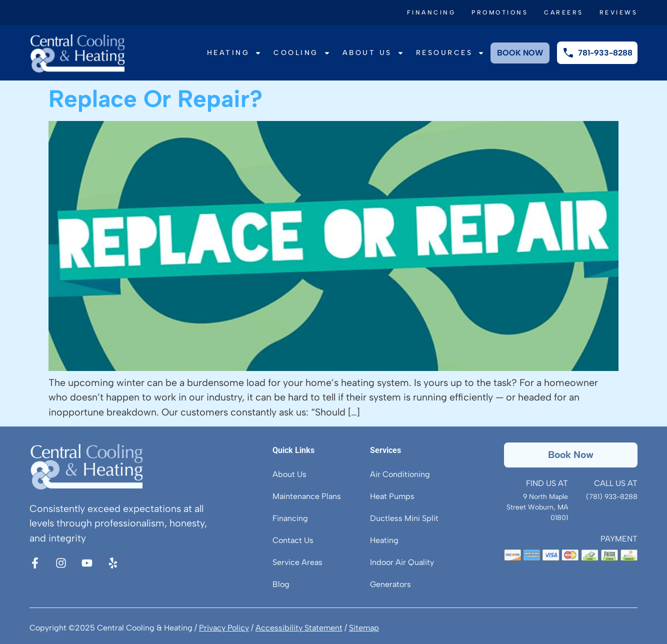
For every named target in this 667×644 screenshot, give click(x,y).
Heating (234, 53)
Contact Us (293, 540)
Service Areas (297, 562)
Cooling (302, 53)
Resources (450, 53)
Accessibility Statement (299, 628)
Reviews (619, 12)
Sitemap (364, 628)
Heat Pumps (392, 496)
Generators (390, 584)
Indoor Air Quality (402, 562)
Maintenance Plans (307, 496)
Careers (564, 12)
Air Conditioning (400, 474)
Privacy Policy (224, 628)
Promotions (500, 12)
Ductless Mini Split (404, 518)
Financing (431, 12)
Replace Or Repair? (155, 98)
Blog (281, 584)
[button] (571, 455)
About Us (373, 53)
